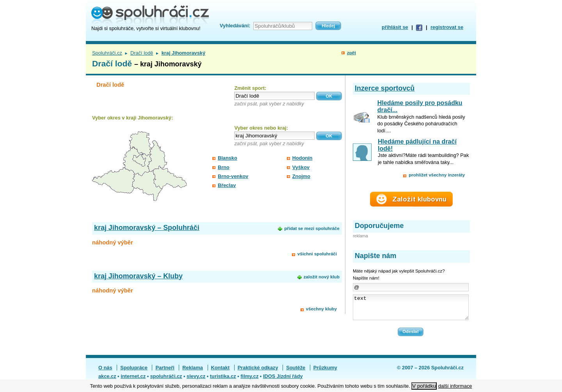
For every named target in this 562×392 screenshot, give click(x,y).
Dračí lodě (142, 53)
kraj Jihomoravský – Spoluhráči (147, 228)
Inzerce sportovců (385, 88)
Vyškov (301, 167)
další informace (455, 386)
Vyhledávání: (235, 26)
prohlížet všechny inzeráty (437, 175)
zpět (351, 53)
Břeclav (227, 185)
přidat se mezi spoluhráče (312, 228)
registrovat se (447, 27)
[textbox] (274, 96)
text (411, 310)
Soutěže (296, 372)
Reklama (193, 372)
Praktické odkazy (258, 372)
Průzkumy (325, 372)
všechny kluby (321, 309)
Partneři (165, 372)
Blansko (228, 158)
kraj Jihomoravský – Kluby (138, 276)
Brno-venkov (233, 176)
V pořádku (424, 386)
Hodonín (302, 158)
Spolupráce (134, 372)
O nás (105, 372)
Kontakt (221, 372)
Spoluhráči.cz (107, 53)
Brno (224, 167)
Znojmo (301, 176)
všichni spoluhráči (317, 254)
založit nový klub (322, 277)
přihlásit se (395, 27)
